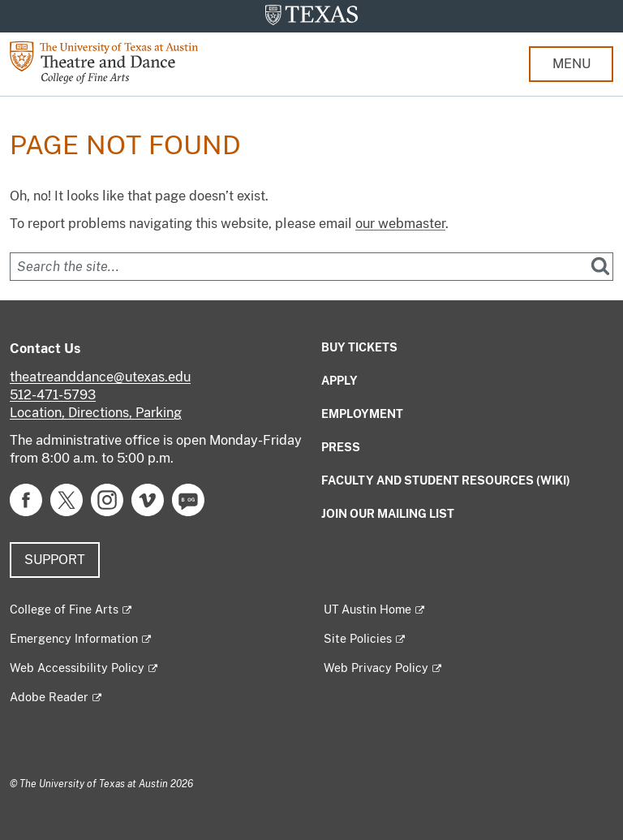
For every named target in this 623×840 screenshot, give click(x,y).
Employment (362, 414)
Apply (339, 381)
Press (341, 447)
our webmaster (400, 224)
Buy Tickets (359, 347)
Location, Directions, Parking (96, 413)
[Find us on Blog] (188, 499)
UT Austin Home (367, 610)
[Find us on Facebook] (26, 499)
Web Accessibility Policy (77, 668)
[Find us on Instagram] (107, 499)
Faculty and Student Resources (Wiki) (446, 480)
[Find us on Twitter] (67, 499)
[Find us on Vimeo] (148, 499)
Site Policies (358, 639)
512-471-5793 (53, 395)
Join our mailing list (388, 514)
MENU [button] (571, 64)
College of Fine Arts (64, 610)
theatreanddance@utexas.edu (100, 377)
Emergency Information (74, 639)
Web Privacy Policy (376, 668)
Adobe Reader (49, 697)
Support (55, 560)
